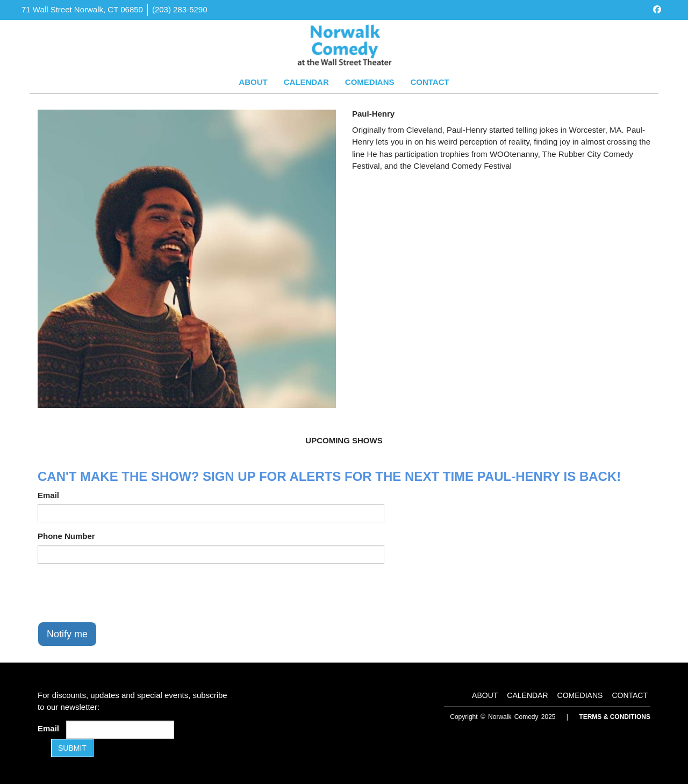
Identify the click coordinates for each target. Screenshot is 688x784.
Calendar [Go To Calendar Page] (306, 82)
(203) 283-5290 (180, 9)
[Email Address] (120, 730)
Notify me (67, 634)
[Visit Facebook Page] (657, 9)
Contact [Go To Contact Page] (429, 82)
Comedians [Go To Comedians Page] (370, 82)
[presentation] (119, 593)
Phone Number (66, 536)
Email (48, 495)
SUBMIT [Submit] (72, 748)
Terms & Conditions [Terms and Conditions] (615, 717)
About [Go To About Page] (253, 82)
